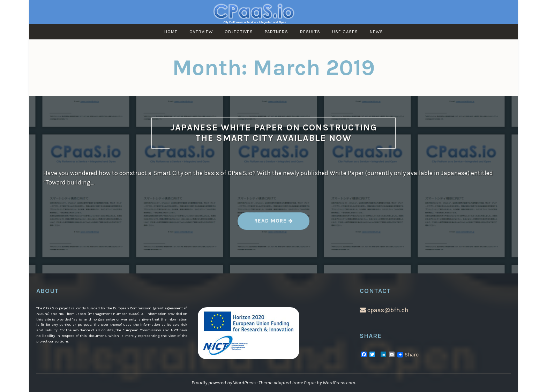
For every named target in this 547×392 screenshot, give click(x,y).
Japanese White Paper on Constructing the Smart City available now (274, 133)
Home (171, 32)
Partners (276, 32)
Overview (201, 32)
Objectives (239, 32)
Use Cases (345, 32)
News (376, 32)
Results (310, 32)
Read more (274, 224)
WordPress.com (339, 383)
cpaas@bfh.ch (384, 310)
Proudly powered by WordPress (224, 383)
